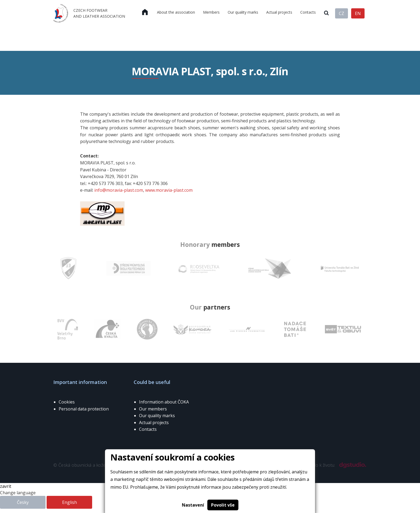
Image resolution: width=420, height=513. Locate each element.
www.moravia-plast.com (169, 190)
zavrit (6, 486)
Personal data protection (84, 409)
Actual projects (154, 423)
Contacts (148, 429)
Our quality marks (157, 416)
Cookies (67, 402)
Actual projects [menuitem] (279, 12)
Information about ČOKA (164, 402)
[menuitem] (145, 12)
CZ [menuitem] (342, 13)
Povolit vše (223, 505)
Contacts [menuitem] (308, 12)
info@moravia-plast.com (119, 190)
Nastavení (193, 505)
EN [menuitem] (358, 13)
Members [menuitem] (211, 12)
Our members (153, 409)
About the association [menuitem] (176, 12)
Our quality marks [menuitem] (243, 12)
